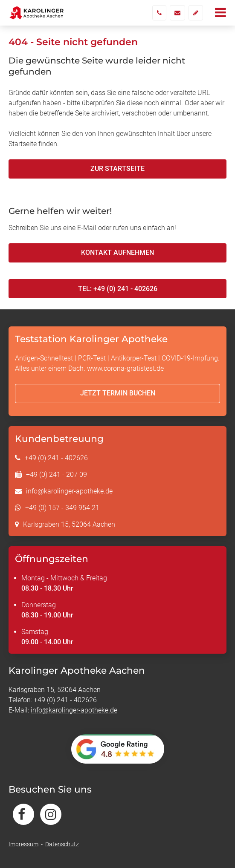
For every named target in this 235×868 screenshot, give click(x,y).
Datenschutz (62, 844)
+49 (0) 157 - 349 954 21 (62, 508)
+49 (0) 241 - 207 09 (57, 474)
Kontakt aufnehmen (117, 252)
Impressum (23, 844)
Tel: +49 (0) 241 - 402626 (118, 289)
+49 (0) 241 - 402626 (56, 458)
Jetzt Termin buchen (118, 393)
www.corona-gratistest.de (125, 368)
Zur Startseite (117, 169)
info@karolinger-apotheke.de (69, 491)
